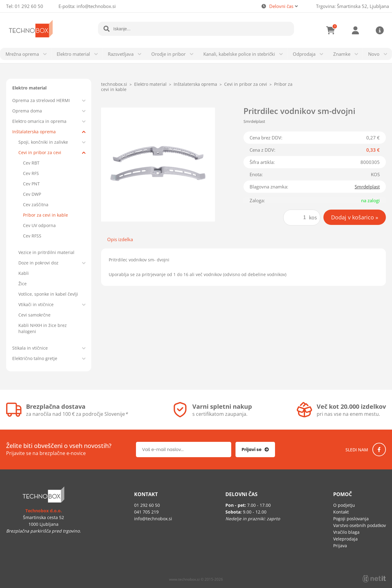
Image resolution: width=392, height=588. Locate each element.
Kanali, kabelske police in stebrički (239, 54)
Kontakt (341, 512)
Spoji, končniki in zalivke (43, 142)
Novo (374, 54)
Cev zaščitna (36, 205)
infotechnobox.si (96, 6)
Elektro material (73, 54)
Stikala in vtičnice (30, 348)
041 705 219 (146, 512)
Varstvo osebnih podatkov (360, 525)
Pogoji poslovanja (351, 519)
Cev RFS (31, 173)
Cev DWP (32, 194)
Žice (23, 284)
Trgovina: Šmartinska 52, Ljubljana (352, 6)
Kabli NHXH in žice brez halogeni (43, 328)
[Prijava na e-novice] (255, 450)
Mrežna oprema (22, 54)
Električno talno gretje (35, 358)
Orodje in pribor (168, 54)
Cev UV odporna (39, 225)
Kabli (24, 273)
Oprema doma (27, 111)
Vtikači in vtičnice (36, 304)
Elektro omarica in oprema (39, 121)
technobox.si (114, 84)
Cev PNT (31, 184)
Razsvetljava (121, 54)
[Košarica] (331, 30)
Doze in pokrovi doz (38, 263)
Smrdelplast (367, 187)
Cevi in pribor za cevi (40, 152)
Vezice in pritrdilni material (46, 252)
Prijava (355, 30)
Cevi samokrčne (34, 315)
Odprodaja (304, 54)
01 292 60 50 (29, 6)
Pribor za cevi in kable (45, 215)
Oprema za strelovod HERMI (41, 100)
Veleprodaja (345, 539)
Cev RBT (31, 163)
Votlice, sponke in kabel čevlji (48, 294)
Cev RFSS (32, 236)
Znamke (342, 54)
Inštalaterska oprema (34, 132)
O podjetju (344, 505)
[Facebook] (379, 450)
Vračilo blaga (346, 532)
